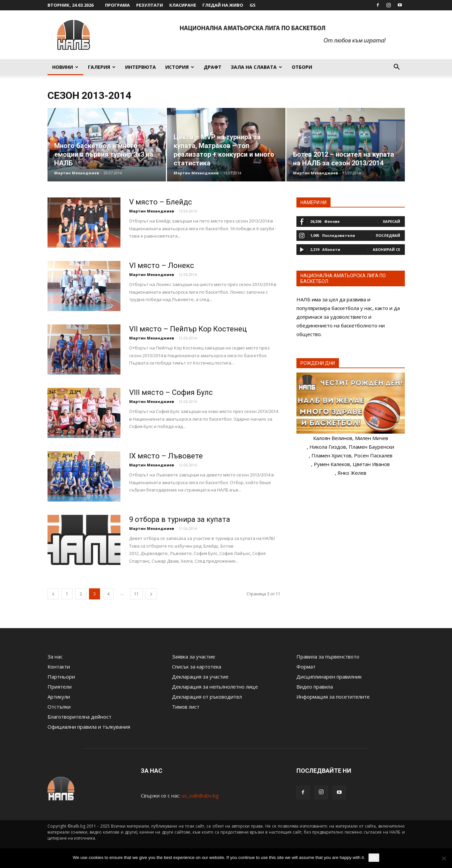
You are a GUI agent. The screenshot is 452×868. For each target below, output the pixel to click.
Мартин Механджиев (77, 173)
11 (137, 594)
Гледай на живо (223, 5)
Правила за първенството (328, 657)
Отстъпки (59, 707)
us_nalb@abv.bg (200, 795)
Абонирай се (386, 249)
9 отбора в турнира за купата (180, 519)
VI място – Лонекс (162, 265)
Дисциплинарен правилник (329, 677)
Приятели (60, 687)
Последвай (388, 235)
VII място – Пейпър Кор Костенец (188, 329)
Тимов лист (186, 707)
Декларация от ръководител (207, 697)
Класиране (183, 5)
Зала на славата (256, 67)
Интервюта (141, 67)
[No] (444, 858)
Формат (306, 667)
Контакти (59, 667)
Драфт (213, 67)
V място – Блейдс (161, 202)
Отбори (302, 67)
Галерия (102, 67)
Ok (374, 857)
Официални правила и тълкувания (89, 727)
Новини (65, 67)
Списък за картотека (197, 667)
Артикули (59, 697)
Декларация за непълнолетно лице (215, 687)
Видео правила (315, 687)
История (180, 67)
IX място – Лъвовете (166, 456)
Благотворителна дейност (79, 717)
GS (253, 5)
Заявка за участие (194, 657)
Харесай (391, 221)
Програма (117, 5)
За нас (55, 657)
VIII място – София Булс (171, 392)
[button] (397, 67)
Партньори (61, 677)
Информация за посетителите (333, 697)
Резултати (150, 5)
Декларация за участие (200, 677)
